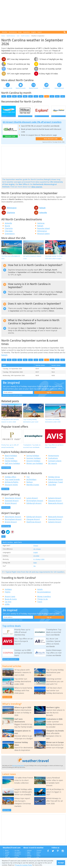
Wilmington (12, 210)
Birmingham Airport (35, 503)
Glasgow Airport (55, 503)
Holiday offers (10, 479)
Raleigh (42, 210)
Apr (20, 96)
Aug (41, 96)
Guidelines (18, 856)
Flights (8, 594)
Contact (7, 854)
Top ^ (3, 539)
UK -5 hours (37, 551)
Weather (5, 32)
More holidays (6, 470)
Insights (34, 32)
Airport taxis (10, 599)
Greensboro (10, 236)
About (7, 853)
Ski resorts (53, 466)
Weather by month (21, 88)
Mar (14, 96)
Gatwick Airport (55, 500)
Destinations (13, 32)
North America (11, 36)
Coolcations (53, 460)
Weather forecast (33, 88)
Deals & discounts (59, 88)
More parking (6, 510)
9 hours (36, 548)
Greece (39, 854)
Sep (47, 96)
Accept (61, 863)
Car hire (8, 604)
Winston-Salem (43, 236)
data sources (37, 189)
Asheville (43, 215)
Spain (38, 856)
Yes (35, 568)
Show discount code (52, 141)
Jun (30, 96)
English (36, 555)
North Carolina (25, 36)
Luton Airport (32, 500)
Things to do (42, 601)
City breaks (9, 460)
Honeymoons (53, 458)
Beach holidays (11, 458)
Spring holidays (33, 458)
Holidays (8, 592)
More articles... (7, 699)
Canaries (39, 853)
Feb (9, 96)
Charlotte (11, 215)
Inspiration (26, 32)
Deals (20, 32)
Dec (63, 96)
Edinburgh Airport (34, 505)
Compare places (55, 463)
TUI (28, 479)
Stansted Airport (12, 503)
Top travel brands (12, 482)
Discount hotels (11, 487)
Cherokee (9, 233)
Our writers (18, 854)
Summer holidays (34, 460)
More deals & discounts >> (11, 662)
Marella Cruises (33, 487)
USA (18, 36)
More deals (5, 491)
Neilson (30, 484)
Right (35, 565)
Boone (7, 228)
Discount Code (10, 139)
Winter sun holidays (35, 466)
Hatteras (41, 225)
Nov (57, 96)
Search (40, 32)
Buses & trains (11, 601)
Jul (36, 96)
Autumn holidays (33, 463)
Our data (17, 853)
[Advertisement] (34, 15)
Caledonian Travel (55, 484)
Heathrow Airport (34, 524)
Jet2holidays (31, 482)
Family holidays (11, 463)
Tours (40, 604)
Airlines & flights (12, 484)
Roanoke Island (43, 231)
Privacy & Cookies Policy (23, 865)
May (25, 96)
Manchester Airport (13, 500)
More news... (7, 812)
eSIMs (7, 607)
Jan (4, 96)
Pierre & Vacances (55, 482)
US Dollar (36, 558)
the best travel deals (18, 768)
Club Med (52, 487)
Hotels (40, 592)
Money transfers (44, 599)
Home (3, 36)
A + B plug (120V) (39, 561)
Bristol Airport (11, 505)
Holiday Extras (54, 479)
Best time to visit (8, 88)
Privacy (7, 856)
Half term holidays (12, 466)
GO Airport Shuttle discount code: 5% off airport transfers (32, 124)
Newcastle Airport (56, 505)
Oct (52, 96)
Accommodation (44, 594)
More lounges (6, 528)
